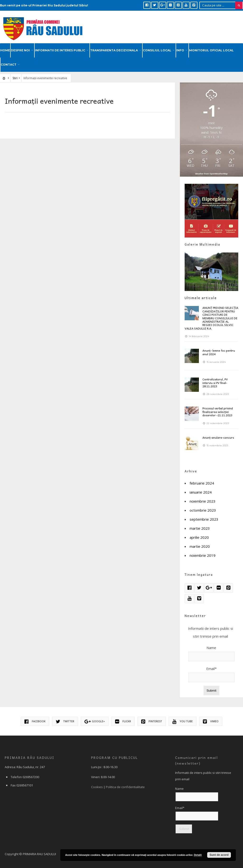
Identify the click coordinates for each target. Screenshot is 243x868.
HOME (5, 50)
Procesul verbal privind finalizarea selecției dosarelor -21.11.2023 (218, 412)
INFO (180, 50)
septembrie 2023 (204, 519)
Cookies (97, 787)
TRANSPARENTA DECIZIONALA (114, 50)
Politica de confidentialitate (125, 787)
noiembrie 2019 (203, 555)
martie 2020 (200, 546)
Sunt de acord (219, 855)
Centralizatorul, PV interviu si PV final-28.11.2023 (215, 383)
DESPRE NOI (20, 50)
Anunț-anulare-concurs (218, 437)
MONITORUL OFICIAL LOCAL (211, 50)
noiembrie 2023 (203, 501)
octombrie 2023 (203, 510)
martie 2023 (200, 528)
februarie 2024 (202, 483)
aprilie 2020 (199, 537)
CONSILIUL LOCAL (157, 50)
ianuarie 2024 (201, 492)
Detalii (198, 855)
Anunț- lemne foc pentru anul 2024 (219, 352)
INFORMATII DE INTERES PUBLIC (60, 50)
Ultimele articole (201, 298)
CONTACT (9, 65)
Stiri (15, 78)
